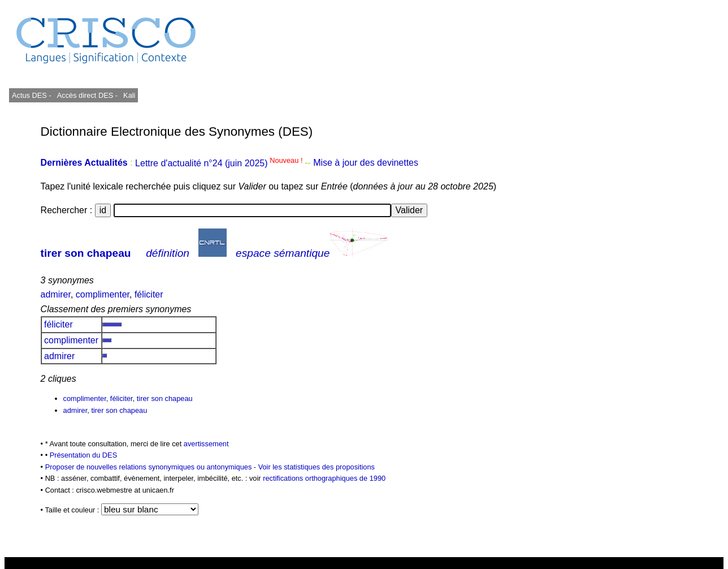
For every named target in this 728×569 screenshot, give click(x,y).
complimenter (103, 294)
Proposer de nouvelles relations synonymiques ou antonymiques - (152, 467)
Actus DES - (32, 95)
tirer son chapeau (86, 253)
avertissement (206, 444)
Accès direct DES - (87, 95)
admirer (56, 294)
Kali (129, 95)
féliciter (149, 294)
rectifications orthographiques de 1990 (324, 478)
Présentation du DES (84, 455)
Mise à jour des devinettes (366, 163)
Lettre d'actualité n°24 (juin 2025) (220, 163)
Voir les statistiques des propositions (317, 467)
